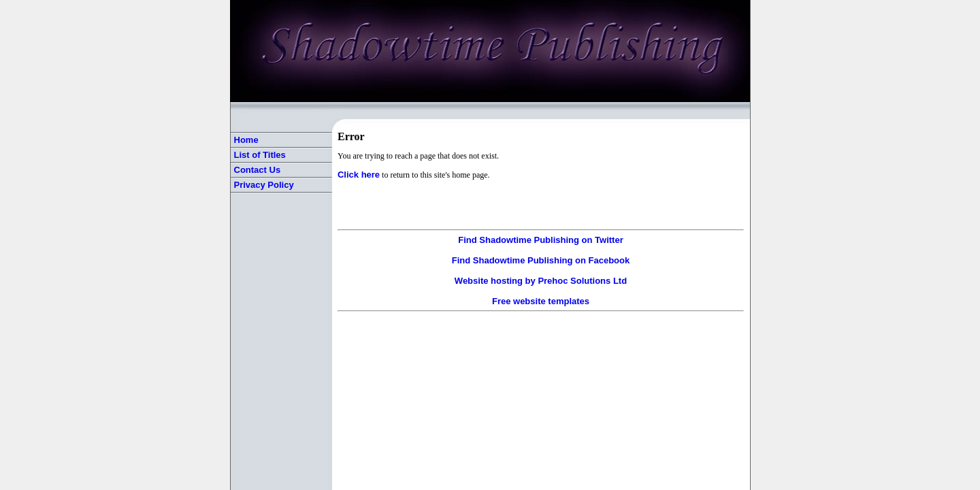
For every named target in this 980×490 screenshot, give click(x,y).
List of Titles (260, 155)
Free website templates (541, 301)
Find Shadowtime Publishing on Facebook (541, 260)
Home (246, 140)
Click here (359, 175)
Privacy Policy (264, 185)
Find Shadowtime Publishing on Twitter (540, 240)
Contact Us (258, 170)
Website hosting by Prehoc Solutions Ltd (541, 281)
